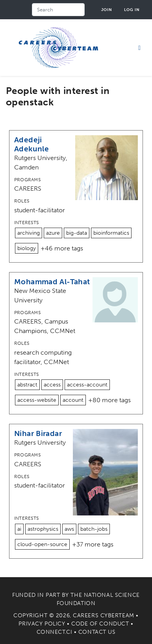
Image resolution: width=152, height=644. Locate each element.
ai (19, 529)
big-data (77, 233)
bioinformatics (111, 233)
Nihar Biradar (38, 433)
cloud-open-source (42, 544)
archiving (29, 233)
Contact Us (97, 632)
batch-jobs (94, 529)
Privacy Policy (42, 624)
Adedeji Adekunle (32, 144)
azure (53, 233)
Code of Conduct (100, 624)
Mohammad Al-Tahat (52, 282)
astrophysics (43, 529)
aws (69, 529)
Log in (132, 10)
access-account (87, 385)
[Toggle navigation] (139, 48)
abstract (27, 385)
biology (27, 248)
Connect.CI (55, 632)
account (73, 400)
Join (107, 10)
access (52, 385)
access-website (37, 400)
